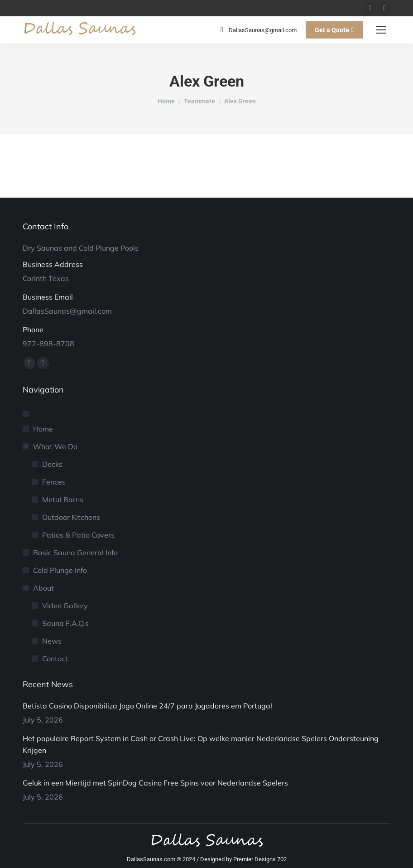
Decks (52, 464)
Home (43, 429)
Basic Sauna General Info (75, 553)
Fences (54, 482)
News (52, 641)
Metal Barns (63, 499)
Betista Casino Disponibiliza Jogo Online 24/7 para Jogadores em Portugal (147, 706)
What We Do (51, 446)
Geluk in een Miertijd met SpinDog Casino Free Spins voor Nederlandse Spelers (155, 783)
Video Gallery (65, 606)
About (39, 588)
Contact (55, 659)
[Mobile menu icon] (381, 30)
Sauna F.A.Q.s (65, 623)
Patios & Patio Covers (78, 535)
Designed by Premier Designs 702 (243, 859)
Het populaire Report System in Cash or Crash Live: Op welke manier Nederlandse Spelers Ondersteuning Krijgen (201, 744)
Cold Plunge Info (60, 570)
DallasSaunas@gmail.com (257, 30)
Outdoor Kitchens (71, 517)
